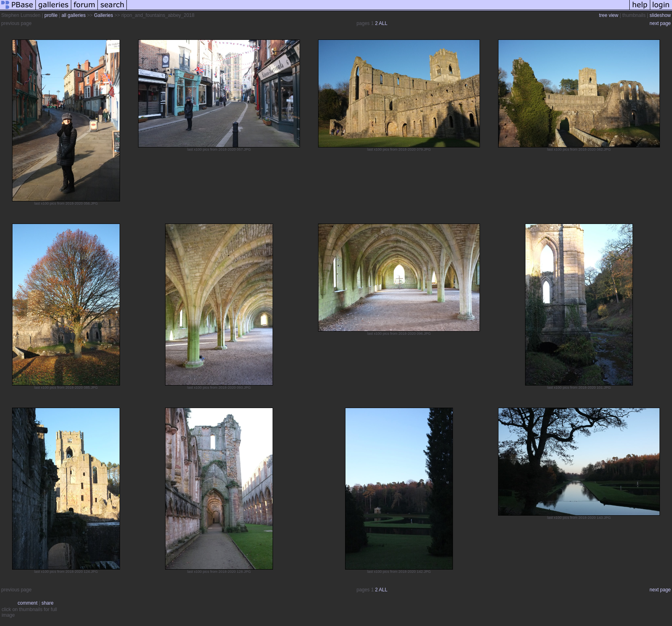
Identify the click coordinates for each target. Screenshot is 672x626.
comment (28, 603)
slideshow (660, 15)
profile (51, 15)
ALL (383, 23)
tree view (609, 15)
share (48, 603)
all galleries (74, 15)
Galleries (103, 15)
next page (660, 23)
